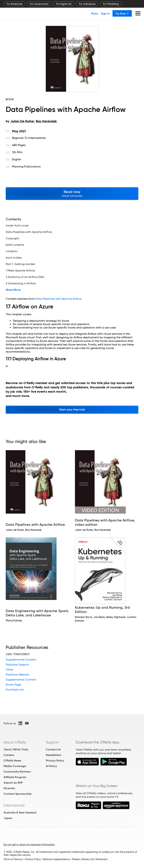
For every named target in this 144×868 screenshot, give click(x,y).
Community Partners (17, 772)
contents (12, 251)
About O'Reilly (15, 742)
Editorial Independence (56, 859)
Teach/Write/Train (16, 749)
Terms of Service (13, 859)
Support (52, 742)
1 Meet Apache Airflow (20, 271)
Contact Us (53, 749)
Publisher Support (17, 665)
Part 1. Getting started (20, 264)
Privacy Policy (55, 761)
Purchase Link (15, 690)
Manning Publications (26, 166)
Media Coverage (15, 766)
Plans (95, 13)
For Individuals (87, 4)
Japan (8, 818)
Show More (13, 290)
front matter (14, 258)
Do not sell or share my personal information (29, 845)
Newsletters (53, 755)
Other (9, 670)
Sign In (105, 13)
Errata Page (13, 685)
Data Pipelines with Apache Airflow (29, 232)
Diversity (9, 788)
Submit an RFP (13, 783)
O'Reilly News (12, 761)
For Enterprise (14, 4)
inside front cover (17, 226)
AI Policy (51, 766)
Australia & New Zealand (20, 813)
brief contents (15, 245)
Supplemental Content (21, 660)
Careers (9, 755)
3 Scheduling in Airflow (21, 283)
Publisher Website (17, 675)
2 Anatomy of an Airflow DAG (25, 277)
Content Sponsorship (18, 794)
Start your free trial (72, 410)
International (14, 805)
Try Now (122, 13)
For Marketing (111, 4)
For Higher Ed (64, 4)
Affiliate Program (15, 777)
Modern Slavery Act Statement (90, 859)
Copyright (12, 238)
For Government (39, 4)
